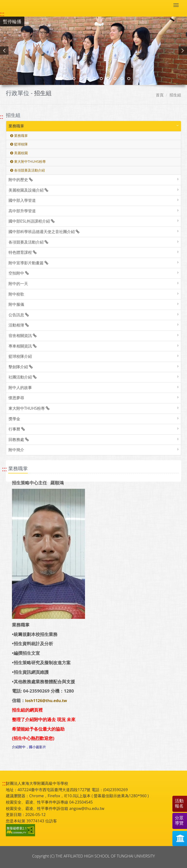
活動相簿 (19, 325)
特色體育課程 (23, 252)
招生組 (175, 95)
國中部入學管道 (22, 200)
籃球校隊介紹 (20, 356)
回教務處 (19, 439)
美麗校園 (19, 153)
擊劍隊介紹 (21, 367)
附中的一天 (18, 284)
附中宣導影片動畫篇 (28, 263)
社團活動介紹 (23, 377)
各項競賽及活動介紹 (28, 170)
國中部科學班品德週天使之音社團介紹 (44, 232)
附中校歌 (16, 294)
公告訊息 (19, 315)
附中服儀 (16, 304)
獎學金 (14, 419)
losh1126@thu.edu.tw (46, 701)
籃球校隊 (19, 144)
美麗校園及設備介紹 (28, 190)
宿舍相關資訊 (23, 336)
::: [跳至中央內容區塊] (4, 469)
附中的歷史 (21, 180)
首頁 (160, 95)
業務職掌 (16, 126)
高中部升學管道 (22, 211)
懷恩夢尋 (16, 398)
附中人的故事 (20, 388)
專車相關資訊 (23, 346)
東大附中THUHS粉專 (28, 161)
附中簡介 (16, 450)
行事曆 (17, 429)
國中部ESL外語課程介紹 (32, 221)
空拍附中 (19, 273)
